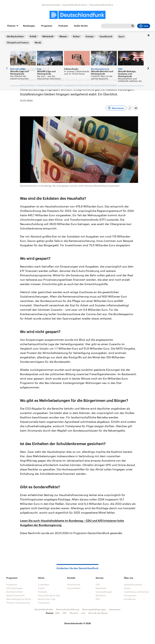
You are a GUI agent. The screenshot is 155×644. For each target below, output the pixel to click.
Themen (11, 26)
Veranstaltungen (104, 592)
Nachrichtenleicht (16, 595)
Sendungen (29, 26)
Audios (42, 588)
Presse (127, 588)
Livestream (44, 584)
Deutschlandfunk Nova (101, 5)
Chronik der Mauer (98, 613)
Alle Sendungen (15, 588)
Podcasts (63, 26)
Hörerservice (74, 584)
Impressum (115, 609)
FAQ (98, 584)
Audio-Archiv (81, 26)
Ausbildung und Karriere (136, 592)
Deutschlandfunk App (49, 595)
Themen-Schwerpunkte (18, 603)
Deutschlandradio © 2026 (78, 623)
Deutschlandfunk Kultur (75, 5)
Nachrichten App (47, 599)
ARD (57, 613)
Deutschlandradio (51, 5)
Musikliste (101, 595)
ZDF (65, 613)
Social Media (74, 588)
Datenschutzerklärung (68, 609)
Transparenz (130, 595)
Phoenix (74, 613)
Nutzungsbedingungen (94, 609)
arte (83, 613)
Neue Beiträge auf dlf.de (19, 599)
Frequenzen (44, 603)
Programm (47, 26)
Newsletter (101, 588)
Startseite (10, 36)
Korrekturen (130, 599)
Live (144, 26)
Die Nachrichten (25, 36)
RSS (98, 599)
